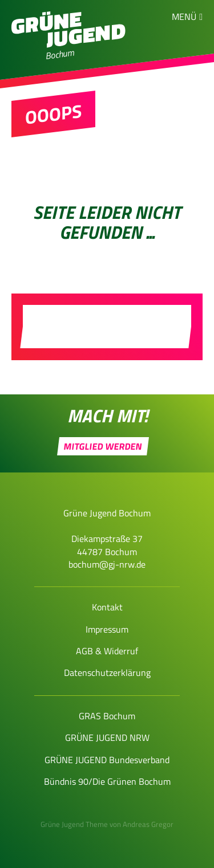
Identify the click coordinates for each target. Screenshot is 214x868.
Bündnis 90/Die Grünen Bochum (107, 781)
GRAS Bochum (107, 716)
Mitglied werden (103, 446)
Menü (184, 17)
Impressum (107, 629)
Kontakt (107, 607)
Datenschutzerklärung (107, 673)
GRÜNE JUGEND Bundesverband (107, 760)
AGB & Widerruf (107, 651)
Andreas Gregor (148, 824)
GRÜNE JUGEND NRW (107, 737)
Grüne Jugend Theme (74, 824)
